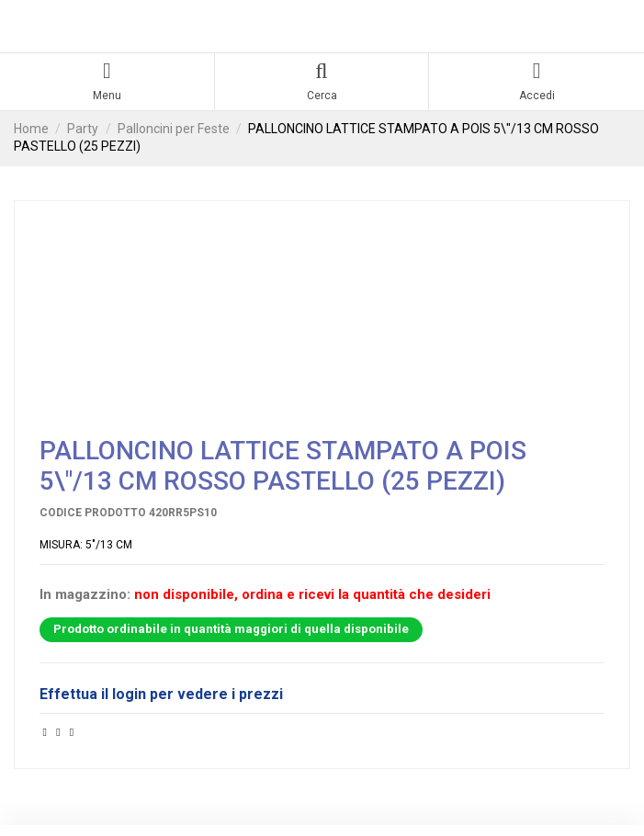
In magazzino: (85, 595)
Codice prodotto (93, 513)
